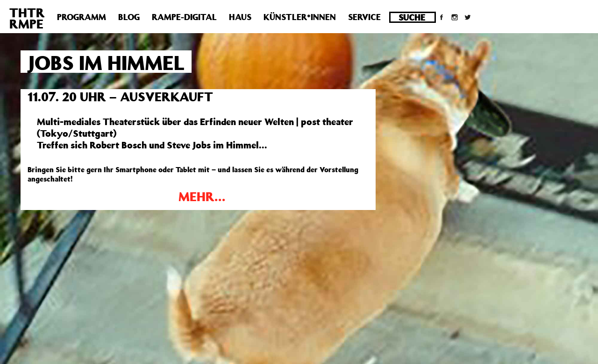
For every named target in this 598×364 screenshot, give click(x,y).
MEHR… (202, 196)
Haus (240, 17)
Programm (82, 17)
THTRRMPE (27, 18)
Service (364, 17)
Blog (129, 17)
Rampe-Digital (184, 17)
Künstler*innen (300, 17)
